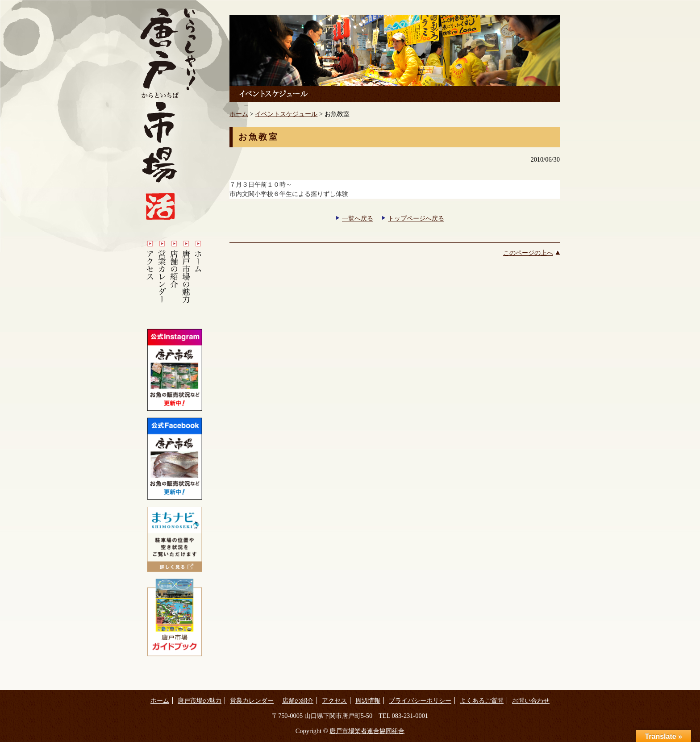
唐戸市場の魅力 (200, 700)
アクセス (334, 700)
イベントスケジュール (286, 114)
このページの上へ (528, 253)
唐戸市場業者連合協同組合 (367, 731)
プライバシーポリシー (420, 700)
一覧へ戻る (358, 218)
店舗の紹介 (298, 700)
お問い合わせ (531, 700)
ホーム (239, 114)
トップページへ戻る (416, 218)
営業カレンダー (252, 700)
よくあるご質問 (482, 700)
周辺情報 (368, 700)
